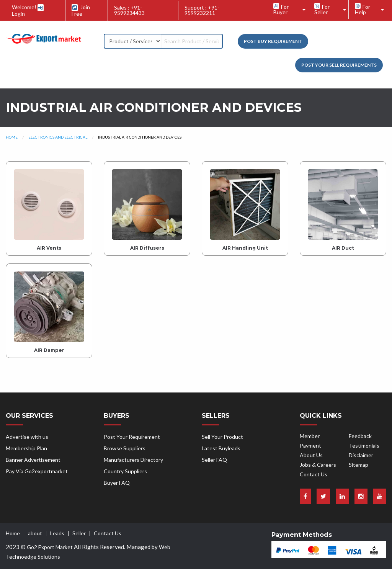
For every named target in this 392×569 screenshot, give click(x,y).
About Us (311, 455)
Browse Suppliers (125, 448)
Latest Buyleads (221, 448)
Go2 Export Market (50, 547)
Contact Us (314, 474)
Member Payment (310, 441)
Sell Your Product (222, 437)
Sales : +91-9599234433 (129, 10)
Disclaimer (361, 455)
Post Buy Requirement (273, 41)
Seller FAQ (214, 460)
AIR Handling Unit (245, 248)
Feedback (360, 436)
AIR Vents (49, 248)
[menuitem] (288, 10)
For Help (363, 9)
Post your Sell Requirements (339, 65)
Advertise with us (27, 437)
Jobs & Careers (318, 465)
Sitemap (359, 465)
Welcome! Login (28, 10)
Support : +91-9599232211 (202, 10)
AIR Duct (343, 248)
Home (12, 137)
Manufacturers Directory (133, 460)
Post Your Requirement (132, 437)
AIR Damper (49, 350)
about (35, 533)
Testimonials (364, 446)
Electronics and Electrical (58, 137)
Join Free (81, 10)
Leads (57, 533)
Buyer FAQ (117, 483)
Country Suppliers (125, 471)
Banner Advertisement (33, 460)
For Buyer (281, 9)
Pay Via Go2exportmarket (37, 471)
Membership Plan (26, 448)
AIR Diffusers (147, 248)
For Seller (322, 9)
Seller (79, 533)
